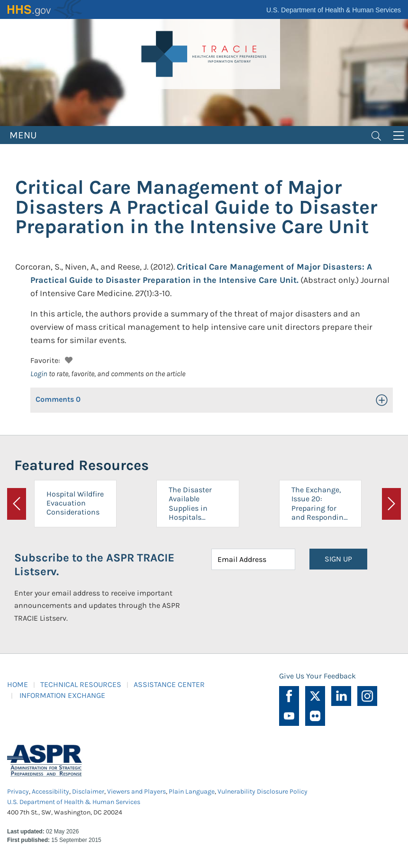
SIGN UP (338, 559)
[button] (68, 359)
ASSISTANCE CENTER (169, 684)
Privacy (18, 791)
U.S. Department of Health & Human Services (334, 10)
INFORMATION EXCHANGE (62, 695)
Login (39, 374)
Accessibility (50, 791)
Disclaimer (88, 791)
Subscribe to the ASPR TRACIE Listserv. (94, 565)
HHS (45, 9)
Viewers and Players (136, 791)
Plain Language (192, 791)
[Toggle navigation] (376, 135)
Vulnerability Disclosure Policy (263, 791)
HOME (18, 684)
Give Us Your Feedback (317, 676)
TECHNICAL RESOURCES (81, 684)
